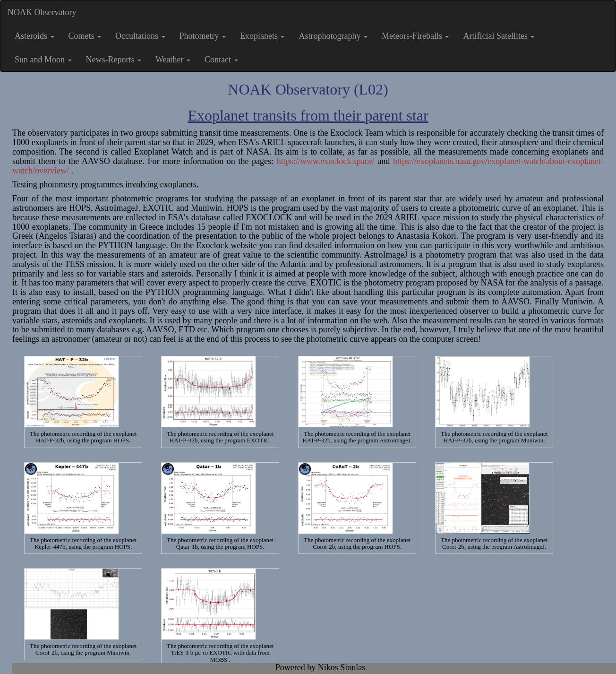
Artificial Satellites (499, 36)
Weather (173, 60)
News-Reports (114, 60)
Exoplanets (262, 36)
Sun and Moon (43, 60)
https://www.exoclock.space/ (326, 161)
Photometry (203, 36)
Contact (221, 60)
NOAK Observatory (42, 12)
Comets (85, 36)
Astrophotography (333, 36)
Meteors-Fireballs (415, 36)
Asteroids (34, 36)
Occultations (140, 36)
